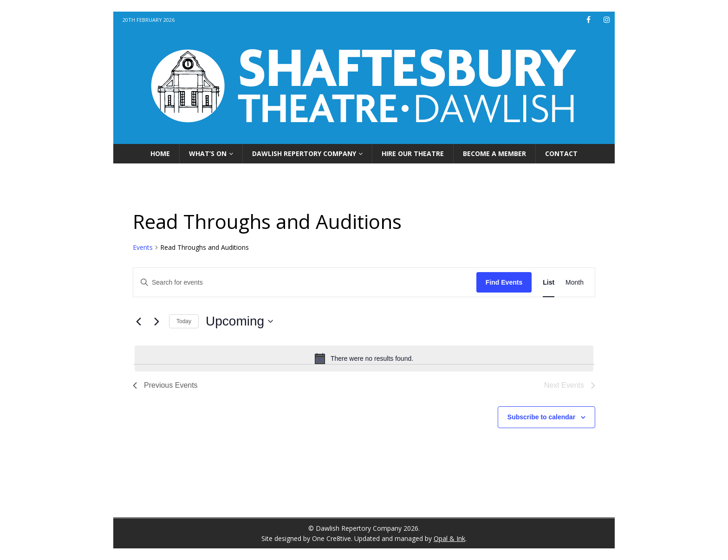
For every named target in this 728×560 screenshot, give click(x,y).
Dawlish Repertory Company (304, 153)
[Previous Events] (138, 321)
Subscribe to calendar (541, 417)
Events (143, 247)
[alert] (364, 358)
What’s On (208, 153)
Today (184, 321)
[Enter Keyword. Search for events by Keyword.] (305, 283)
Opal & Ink (449, 538)
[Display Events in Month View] (575, 283)
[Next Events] (156, 321)
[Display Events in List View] (549, 283)
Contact (561, 153)
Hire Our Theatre (413, 153)
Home (160, 153)
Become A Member (494, 153)
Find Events (504, 282)
